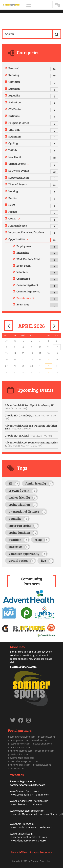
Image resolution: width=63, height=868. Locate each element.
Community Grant (27, 285)
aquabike (19, 519)
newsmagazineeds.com (21, 758)
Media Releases (18, 225)
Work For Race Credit (29, 259)
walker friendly (23, 498)
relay (42, 540)
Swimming (15, 136)
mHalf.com (38, 811)
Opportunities (17, 239)
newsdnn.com (39, 740)
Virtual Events (17, 164)
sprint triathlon (23, 505)
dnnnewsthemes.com (20, 751)
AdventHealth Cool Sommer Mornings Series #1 (31, 444)
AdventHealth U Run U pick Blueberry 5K (29, 407)
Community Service (28, 291)
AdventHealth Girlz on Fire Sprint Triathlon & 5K (31, 427)
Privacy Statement (41, 852)
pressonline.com (45, 751)
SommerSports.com (23, 666)
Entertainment (25, 298)
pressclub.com (46, 737)
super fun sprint (23, 526)
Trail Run (14, 129)
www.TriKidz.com (20, 827)
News (12, 205)
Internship (23, 252)
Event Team (24, 265)
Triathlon (14, 82)
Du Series (14, 116)
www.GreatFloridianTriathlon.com (30, 795)
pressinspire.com (18, 754)
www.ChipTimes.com (22, 824)
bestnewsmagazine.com (22, 737)
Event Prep (23, 304)
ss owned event (23, 491)
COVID (12, 218)
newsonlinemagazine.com (23, 761)
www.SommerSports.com (25, 791)
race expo (19, 547)
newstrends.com (43, 743)
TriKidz (13, 150)
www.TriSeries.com (41, 827)
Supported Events (19, 177)
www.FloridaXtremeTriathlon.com (29, 801)
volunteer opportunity (28, 554)
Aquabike (14, 95)
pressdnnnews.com (19, 743)
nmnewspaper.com (19, 747)
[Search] (27, 34)
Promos (13, 212)
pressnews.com (42, 765)
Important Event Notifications (26, 232)
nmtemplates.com (18, 740)
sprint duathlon (23, 533)
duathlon (19, 540)
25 (48, 359)
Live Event (15, 157)
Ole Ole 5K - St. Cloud (28, 435)
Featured (14, 68)
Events (12, 198)
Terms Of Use (19, 852)
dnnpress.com (16, 768)
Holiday (13, 191)
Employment (24, 246)
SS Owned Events (19, 171)
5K (14, 484)
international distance (28, 512)
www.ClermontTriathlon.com (27, 804)
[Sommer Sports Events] (11, 5)
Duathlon (14, 89)
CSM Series (15, 109)
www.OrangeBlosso (21, 811)
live (47, 561)
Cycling (13, 143)
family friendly (39, 484)
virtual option (22, 561)
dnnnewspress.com (19, 765)
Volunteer (22, 272)
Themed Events (18, 184)
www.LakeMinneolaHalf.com (27, 814)
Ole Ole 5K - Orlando (30, 417)
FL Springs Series (19, 123)
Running (14, 75)
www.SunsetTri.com (21, 834)
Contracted (23, 278)
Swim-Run (15, 102)
